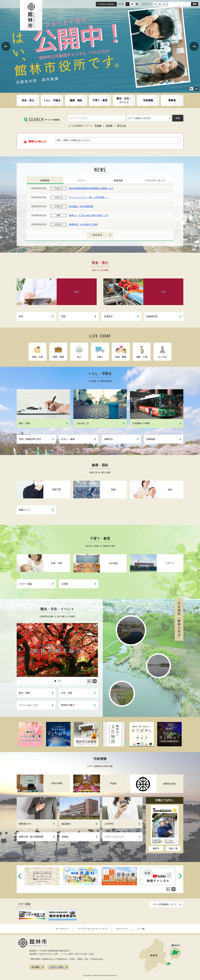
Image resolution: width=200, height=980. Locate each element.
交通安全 (108, 316)
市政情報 (148, 100)
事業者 (172, 100)
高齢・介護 (142, 357)
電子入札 (122, 126)
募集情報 (118, 180)
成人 (79, 357)
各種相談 (151, 439)
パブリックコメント (114, 837)
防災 (21, 316)
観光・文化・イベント (124, 100)
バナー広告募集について (164, 904)
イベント (82, 180)
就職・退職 (58, 357)
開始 (191, 89)
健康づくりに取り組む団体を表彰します (89, 215)
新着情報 (45, 180)
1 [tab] (55, 681)
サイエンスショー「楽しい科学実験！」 (89, 197)
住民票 (109, 126)
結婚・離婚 (121, 357)
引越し (100, 357)
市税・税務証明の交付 (30, 439)
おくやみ (162, 357)
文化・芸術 (67, 693)
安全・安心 (28, 100)
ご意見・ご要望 (56, 967)
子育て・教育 (100, 100)
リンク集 (141, 929)
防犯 (64, 316)
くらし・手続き (52, 100)
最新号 (156, 848)
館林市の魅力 (68, 705)
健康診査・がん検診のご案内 (83, 224)
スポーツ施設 (26, 584)
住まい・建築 (68, 439)
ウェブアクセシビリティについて (93, 929)
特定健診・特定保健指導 (81, 206)
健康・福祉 (76, 100)
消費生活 (108, 439)
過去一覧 (173, 848)
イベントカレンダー (29, 705)
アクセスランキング (155, 180)
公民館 (65, 584)
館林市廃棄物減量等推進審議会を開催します (91, 188)
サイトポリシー (62, 929)
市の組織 (35, 967)
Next (194, 51)
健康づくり (24, 510)
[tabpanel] (57, 650)
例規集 (65, 837)
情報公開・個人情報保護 (31, 837)
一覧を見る (97, 235)
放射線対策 (152, 316)
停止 (197, 89)
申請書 (98, 126)
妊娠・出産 (37, 357)
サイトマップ (122, 929)
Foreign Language (106, 4)
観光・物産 (24, 693)
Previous (6, 51)
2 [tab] (59, 681)
